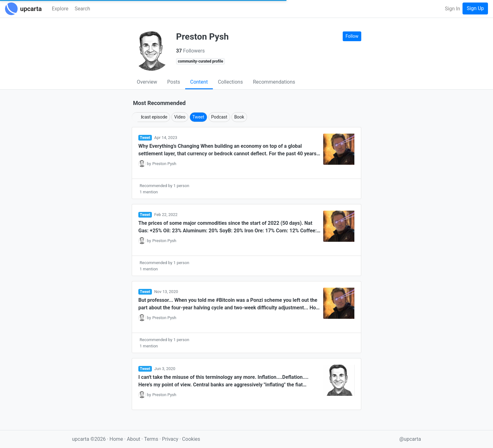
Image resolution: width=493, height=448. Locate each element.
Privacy (171, 439)
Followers (190, 51)
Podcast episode (151, 117)
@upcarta (410, 439)
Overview (147, 82)
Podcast (219, 117)
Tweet (198, 117)
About (133, 439)
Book (239, 117)
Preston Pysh (164, 164)
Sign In (452, 9)
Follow (352, 36)
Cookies (191, 439)
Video (180, 117)
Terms (152, 439)
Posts (174, 82)
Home (116, 439)
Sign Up (475, 8)
